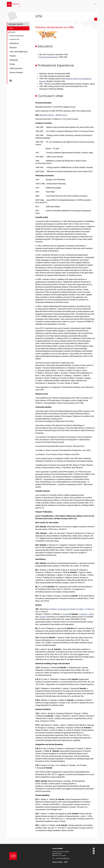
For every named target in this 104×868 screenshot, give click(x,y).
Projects (13, 56)
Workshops (14, 60)
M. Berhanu (53, 609)
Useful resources (16, 68)
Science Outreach (16, 73)
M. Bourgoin (63, 609)
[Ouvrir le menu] (95, 4)
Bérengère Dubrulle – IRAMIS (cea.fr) (53, 115)
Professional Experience (17, 36)
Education (12, 32)
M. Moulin (72, 609)
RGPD (66, 862)
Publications (14, 43)
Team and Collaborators (19, 52)
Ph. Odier (80, 609)
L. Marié (91, 614)
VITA (11, 28)
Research (13, 48)
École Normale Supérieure (49, 57)
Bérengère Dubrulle (16, 24)
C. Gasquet (83, 614)
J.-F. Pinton (88, 609)
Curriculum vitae (14, 39)
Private (12, 64)
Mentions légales (57, 862)
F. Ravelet (42, 617)
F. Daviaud (65, 614)
